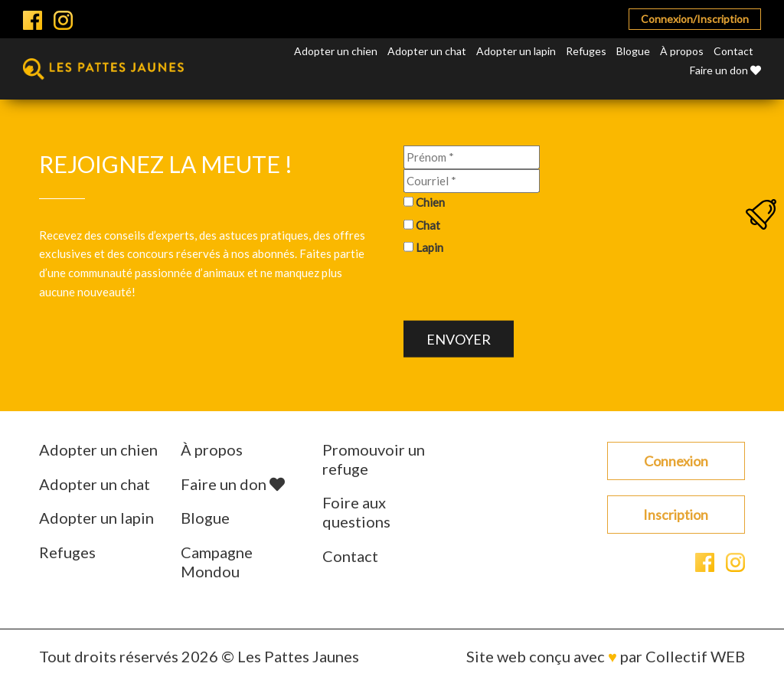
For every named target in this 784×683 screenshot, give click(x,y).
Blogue (633, 51)
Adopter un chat (427, 51)
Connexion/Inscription (695, 19)
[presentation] (520, 291)
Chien (430, 202)
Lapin (430, 247)
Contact (733, 51)
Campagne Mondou (217, 562)
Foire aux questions (356, 512)
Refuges (586, 51)
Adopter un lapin (516, 51)
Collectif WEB (695, 656)
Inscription (676, 515)
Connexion (676, 461)
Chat (428, 224)
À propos (682, 51)
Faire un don (725, 70)
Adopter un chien (336, 51)
